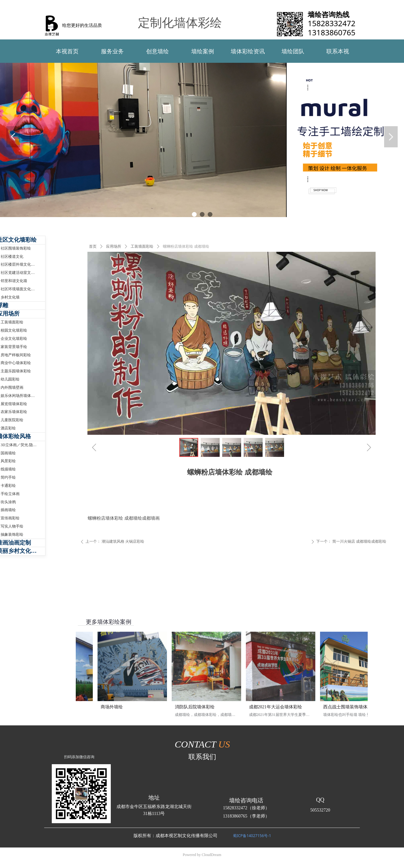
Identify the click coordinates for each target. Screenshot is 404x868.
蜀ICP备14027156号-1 (252, 836)
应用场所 (114, 246)
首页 (93, 246)
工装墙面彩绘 (142, 246)
